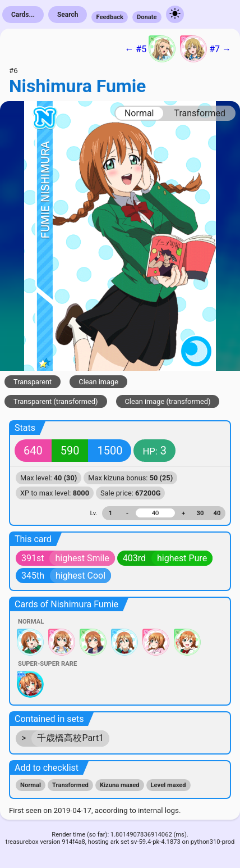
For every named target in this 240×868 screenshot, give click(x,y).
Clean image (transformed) (168, 401)
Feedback (110, 17)
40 (217, 513)
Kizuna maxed (120, 785)
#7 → (206, 49)
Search (68, 15)
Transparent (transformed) (56, 401)
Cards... (23, 15)
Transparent (33, 382)
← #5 (150, 49)
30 (200, 513)
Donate (147, 17)
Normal (139, 113)
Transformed (200, 113)
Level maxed (169, 785)
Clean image (98, 382)
